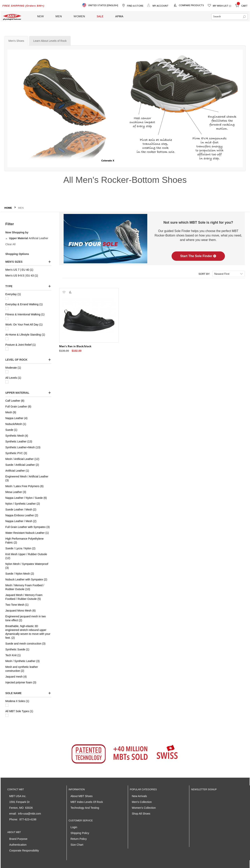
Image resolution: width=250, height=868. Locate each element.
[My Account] (158, 6)
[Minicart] (241, 6)
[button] (64, 292)
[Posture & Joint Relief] (7, 349)
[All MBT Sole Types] (7, 715)
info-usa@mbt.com (30, 814)
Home (9, 208)
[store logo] (12, 17)
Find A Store (135, 6)
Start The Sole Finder (198, 256)
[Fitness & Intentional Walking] (7, 319)
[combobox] (229, 17)
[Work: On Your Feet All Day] (7, 329)
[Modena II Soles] (7, 705)
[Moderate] (7, 372)
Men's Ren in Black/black (75, 346)
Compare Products (191, 6)
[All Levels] (7, 382)
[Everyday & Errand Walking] (7, 308)
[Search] (244, 17)
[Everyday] (7, 298)
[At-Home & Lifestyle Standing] (7, 339)
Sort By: (204, 274)
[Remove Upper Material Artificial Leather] (7, 238)
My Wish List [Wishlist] (222, 6)
